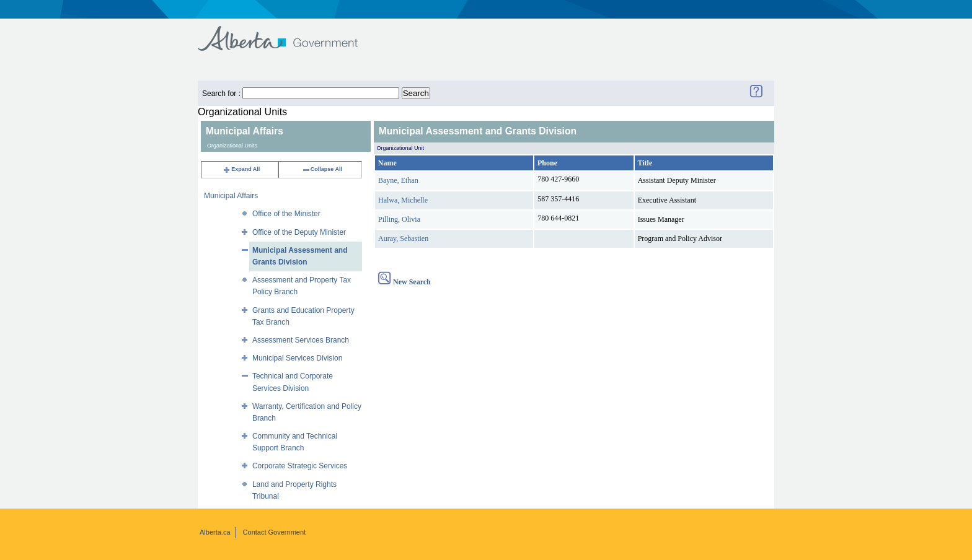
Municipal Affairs (231, 196)
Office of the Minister (286, 214)
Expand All (241, 169)
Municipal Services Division (297, 358)
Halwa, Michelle (403, 200)
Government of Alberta (288, 33)
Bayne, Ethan (398, 180)
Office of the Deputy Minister (299, 232)
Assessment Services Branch (301, 340)
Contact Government (275, 532)
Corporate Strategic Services (300, 466)
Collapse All (322, 169)
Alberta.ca (215, 532)
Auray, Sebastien (403, 238)
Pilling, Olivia (399, 219)
